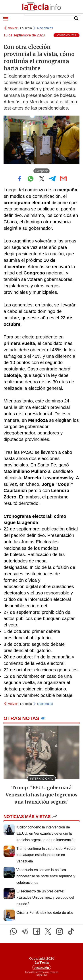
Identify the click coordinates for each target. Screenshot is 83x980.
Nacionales (45, 28)
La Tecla (26, 28)
